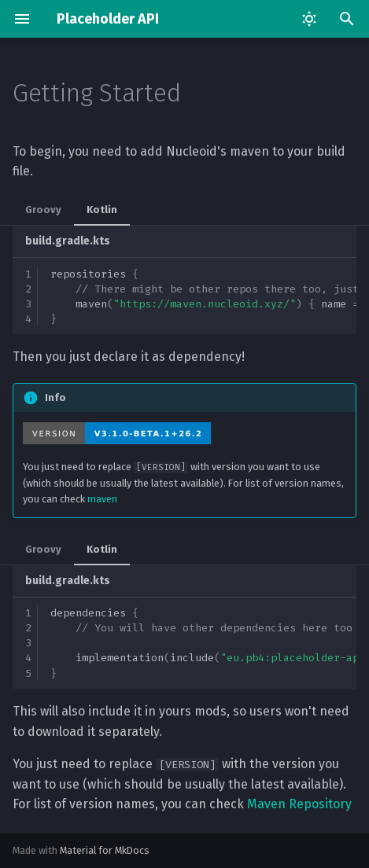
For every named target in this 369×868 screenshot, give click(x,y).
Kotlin (102, 210)
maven (102, 499)
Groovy (43, 210)
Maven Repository (299, 804)
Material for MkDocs (105, 850)
